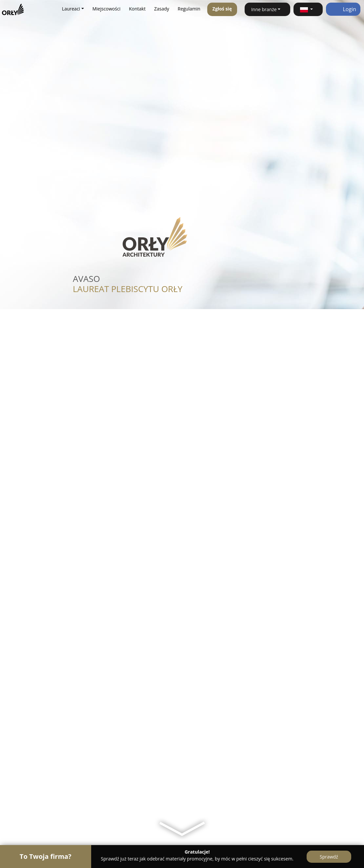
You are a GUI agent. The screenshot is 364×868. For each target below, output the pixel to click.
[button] (308, 9)
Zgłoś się (222, 9)
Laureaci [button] (71, 9)
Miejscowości (107, 9)
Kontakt (137, 9)
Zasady (162, 9)
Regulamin (189, 9)
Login (343, 9)
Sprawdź (329, 857)
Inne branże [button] (264, 9)
